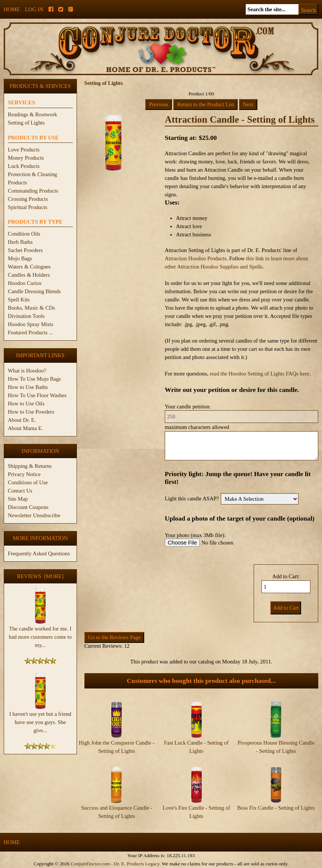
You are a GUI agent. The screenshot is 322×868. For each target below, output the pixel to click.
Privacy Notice (24, 474)
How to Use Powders (31, 412)
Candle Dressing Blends (34, 291)
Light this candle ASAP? (192, 499)
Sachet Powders (25, 250)
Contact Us (20, 491)
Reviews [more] (40, 576)
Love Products (24, 150)
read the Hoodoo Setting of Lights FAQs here (259, 374)
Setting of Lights (26, 123)
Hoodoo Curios (25, 283)
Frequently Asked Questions (39, 553)
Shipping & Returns (30, 466)
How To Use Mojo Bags (34, 379)
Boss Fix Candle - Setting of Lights (276, 808)
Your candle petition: (188, 407)
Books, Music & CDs (31, 308)
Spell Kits (19, 300)
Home (12, 9)
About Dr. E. (22, 420)
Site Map (18, 499)
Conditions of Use (28, 482)
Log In (34, 9)
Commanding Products (33, 191)
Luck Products (24, 166)
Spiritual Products (27, 207)
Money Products (26, 158)
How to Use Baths (28, 387)
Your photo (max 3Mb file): (195, 535)
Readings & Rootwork (32, 114)
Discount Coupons (28, 507)
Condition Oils (24, 234)
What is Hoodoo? (27, 371)
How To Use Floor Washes (37, 395)
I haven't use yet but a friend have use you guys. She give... (40, 719)
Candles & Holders (29, 275)
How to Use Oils (26, 404)
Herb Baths (20, 242)
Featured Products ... (30, 332)
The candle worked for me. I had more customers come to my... (41, 634)
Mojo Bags (20, 258)
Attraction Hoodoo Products (196, 258)
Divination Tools (26, 316)
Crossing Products (28, 199)
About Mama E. (25, 428)
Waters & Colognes (29, 267)
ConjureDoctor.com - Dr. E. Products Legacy (115, 864)
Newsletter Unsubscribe (34, 515)
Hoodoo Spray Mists (30, 324)
